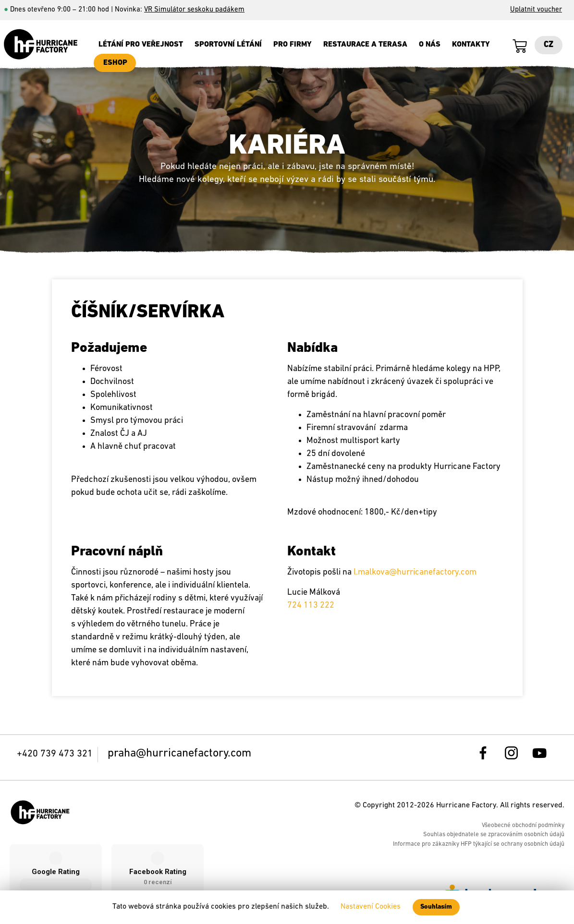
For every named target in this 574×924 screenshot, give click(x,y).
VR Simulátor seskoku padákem (194, 10)
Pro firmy (293, 45)
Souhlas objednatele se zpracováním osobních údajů (494, 834)
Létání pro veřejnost (141, 45)
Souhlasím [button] (436, 907)
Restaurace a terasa (365, 45)
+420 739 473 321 (55, 754)
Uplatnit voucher (536, 10)
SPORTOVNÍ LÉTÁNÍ (228, 45)
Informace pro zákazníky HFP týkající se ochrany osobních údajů (479, 844)
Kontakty (471, 45)
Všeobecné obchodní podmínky (523, 825)
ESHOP (115, 63)
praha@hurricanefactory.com (179, 754)
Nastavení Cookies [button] (371, 907)
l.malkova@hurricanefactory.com (415, 572)
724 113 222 (311, 606)
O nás (430, 45)
